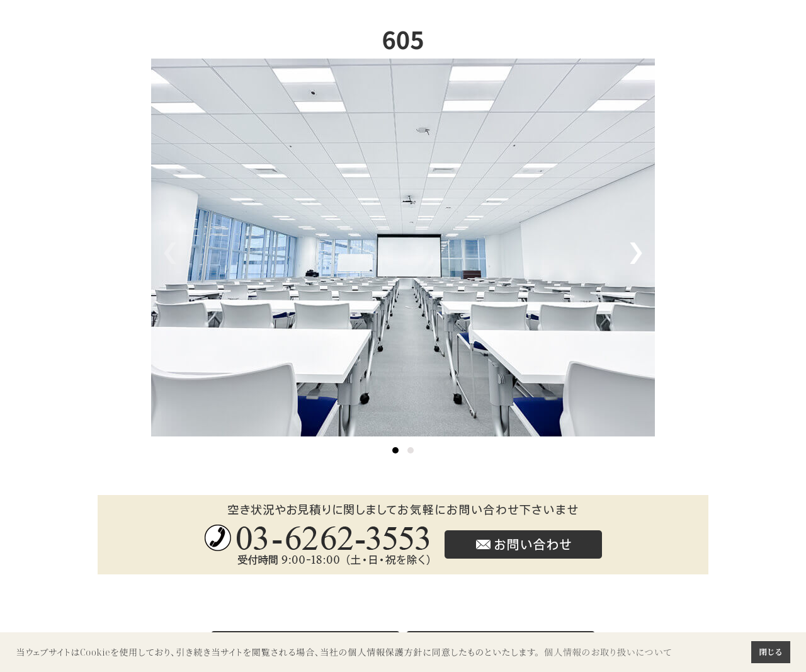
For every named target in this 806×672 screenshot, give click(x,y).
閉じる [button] (770, 652)
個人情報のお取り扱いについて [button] (608, 652)
